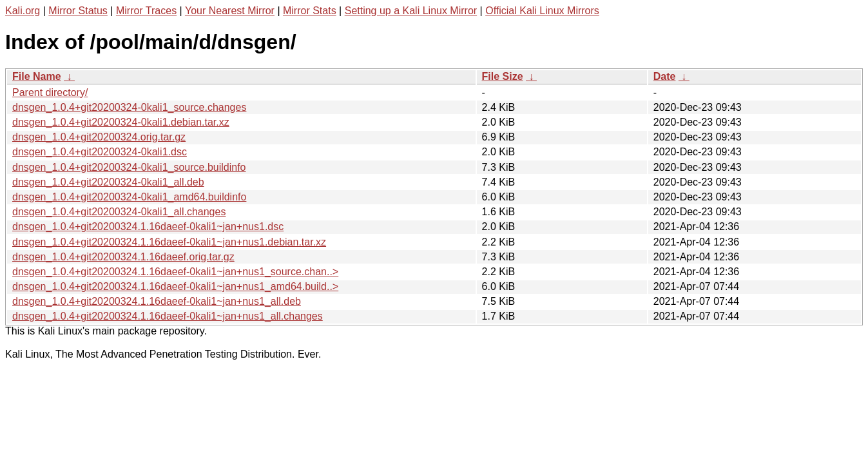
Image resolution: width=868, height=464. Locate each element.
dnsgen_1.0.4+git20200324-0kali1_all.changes (119, 212)
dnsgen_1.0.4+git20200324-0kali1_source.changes (129, 107)
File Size (503, 76)
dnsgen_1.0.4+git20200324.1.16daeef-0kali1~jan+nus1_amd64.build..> (175, 286)
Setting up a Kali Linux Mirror (411, 11)
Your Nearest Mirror (230, 11)
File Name (37, 76)
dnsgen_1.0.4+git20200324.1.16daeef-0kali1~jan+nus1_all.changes (168, 316)
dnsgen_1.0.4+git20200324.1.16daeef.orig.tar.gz (123, 257)
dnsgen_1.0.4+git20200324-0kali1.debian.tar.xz (121, 122)
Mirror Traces (146, 11)
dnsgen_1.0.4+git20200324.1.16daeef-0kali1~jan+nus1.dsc (148, 227)
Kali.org (23, 11)
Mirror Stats (310, 11)
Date (665, 76)
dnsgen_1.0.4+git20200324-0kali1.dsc (100, 152)
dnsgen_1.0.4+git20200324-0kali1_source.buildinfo (129, 167)
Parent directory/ (50, 92)
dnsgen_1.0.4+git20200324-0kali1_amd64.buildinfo (129, 197)
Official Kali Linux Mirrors (542, 11)
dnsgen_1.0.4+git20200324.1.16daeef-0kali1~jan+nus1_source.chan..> (175, 272)
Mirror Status (78, 11)
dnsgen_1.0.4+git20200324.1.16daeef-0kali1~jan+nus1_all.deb (157, 301)
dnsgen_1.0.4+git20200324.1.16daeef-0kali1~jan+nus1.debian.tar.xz (169, 242)
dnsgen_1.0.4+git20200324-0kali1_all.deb (108, 182)
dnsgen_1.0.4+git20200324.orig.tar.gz (99, 137)
